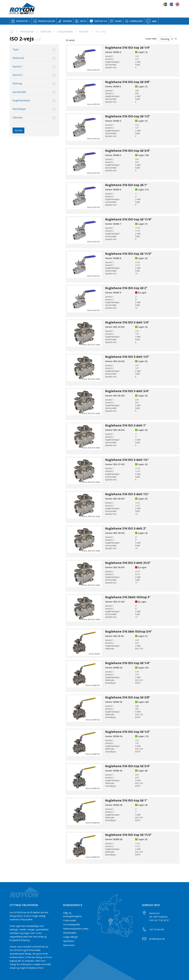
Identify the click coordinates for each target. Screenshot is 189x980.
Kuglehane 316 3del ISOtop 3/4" (128, 631)
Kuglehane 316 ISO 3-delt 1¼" (127, 460)
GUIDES (116, 21)
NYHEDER (65, 21)
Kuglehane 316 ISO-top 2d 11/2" (128, 254)
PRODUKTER (19, 21)
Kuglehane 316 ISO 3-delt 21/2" (128, 563)
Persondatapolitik (71, 924)
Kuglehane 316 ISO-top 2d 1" (126, 185)
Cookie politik (69, 920)
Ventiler (46, 32)
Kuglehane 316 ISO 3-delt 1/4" (127, 322)
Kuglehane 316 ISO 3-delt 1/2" (127, 357)
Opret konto (69, 945)
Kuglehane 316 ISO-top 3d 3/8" (128, 697)
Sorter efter (151, 39)
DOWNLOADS (134, 21)
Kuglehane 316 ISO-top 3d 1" (126, 800)
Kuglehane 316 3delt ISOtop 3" (128, 597)
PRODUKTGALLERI (44, 21)
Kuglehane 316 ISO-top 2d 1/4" (128, 48)
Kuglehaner (65, 32)
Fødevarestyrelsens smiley (76, 929)
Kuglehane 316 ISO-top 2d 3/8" (128, 82)
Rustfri (84, 32)
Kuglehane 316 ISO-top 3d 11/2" (128, 835)
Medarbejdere (70, 933)
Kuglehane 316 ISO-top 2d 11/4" (128, 219)
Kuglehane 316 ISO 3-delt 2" (126, 528)
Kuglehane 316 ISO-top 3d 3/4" (128, 766)
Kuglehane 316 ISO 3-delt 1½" (127, 494)
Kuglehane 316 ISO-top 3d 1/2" (128, 732)
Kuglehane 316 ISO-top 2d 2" (126, 288)
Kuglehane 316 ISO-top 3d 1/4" (128, 663)
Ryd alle (18, 130)
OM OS (81, 21)
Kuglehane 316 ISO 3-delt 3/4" (127, 391)
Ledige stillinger (70, 937)
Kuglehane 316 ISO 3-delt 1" (126, 425)
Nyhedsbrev (69, 941)
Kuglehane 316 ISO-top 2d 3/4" (128, 151)
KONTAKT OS (98, 21)
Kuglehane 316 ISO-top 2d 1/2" (128, 116)
